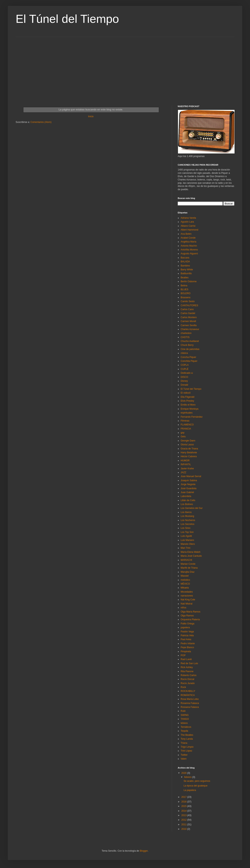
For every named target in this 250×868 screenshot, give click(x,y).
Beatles (185, 278)
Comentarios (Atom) (41, 122)
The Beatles (187, 735)
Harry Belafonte (189, 453)
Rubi (183, 711)
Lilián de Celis (188, 500)
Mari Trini (185, 548)
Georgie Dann (188, 441)
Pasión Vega (187, 632)
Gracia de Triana (189, 449)
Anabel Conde (188, 238)
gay (183, 433)
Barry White (187, 270)
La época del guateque (196, 786)
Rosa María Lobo (190, 699)
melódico (185, 580)
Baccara (185, 258)
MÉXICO (185, 584)
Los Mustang (187, 516)
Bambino (185, 266)
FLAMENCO (187, 425)
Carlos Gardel (188, 313)
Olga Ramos (187, 616)
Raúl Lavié (186, 659)
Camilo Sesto (188, 301)
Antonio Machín (189, 246)
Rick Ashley (187, 667)
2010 (184, 829)
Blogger (144, 851)
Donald (184, 385)
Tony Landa (187, 739)
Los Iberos (186, 512)
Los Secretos (187, 524)
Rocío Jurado (188, 683)
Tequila (184, 731)
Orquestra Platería (190, 619)
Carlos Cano (187, 309)
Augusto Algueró (189, 254)
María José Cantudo (191, 556)
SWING (185, 715)
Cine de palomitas (190, 349)
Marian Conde (188, 564)
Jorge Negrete (188, 484)
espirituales (187, 413)
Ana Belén (186, 234)
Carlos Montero (189, 317)
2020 (184, 773)
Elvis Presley (187, 401)
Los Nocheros (188, 520)
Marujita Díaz (188, 572)
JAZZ (183, 472)
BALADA (185, 262)
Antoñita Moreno (189, 250)
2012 (184, 820)
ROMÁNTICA (188, 695)
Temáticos (186, 727)
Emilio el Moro (188, 405)
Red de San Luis (189, 663)
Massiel (185, 576)
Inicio (91, 116)
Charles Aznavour (190, 329)
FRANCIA (186, 429)
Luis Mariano (187, 540)
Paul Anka (186, 639)
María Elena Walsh (191, 552)
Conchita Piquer (189, 361)
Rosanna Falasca (190, 703)
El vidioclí (186, 393)
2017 (184, 797)
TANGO (185, 719)
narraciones (187, 596)
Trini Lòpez (186, 751)
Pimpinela (186, 651)
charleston (186, 333)
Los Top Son (187, 532)
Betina (184, 286)
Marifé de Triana (189, 568)
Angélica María (188, 242)
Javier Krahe (187, 469)
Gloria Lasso (187, 445)
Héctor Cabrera (189, 456)
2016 (184, 802)
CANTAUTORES (189, 305)
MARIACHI (186, 560)
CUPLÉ (185, 369)
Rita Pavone (187, 671)
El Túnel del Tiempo (67, 19)
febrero (188, 777)
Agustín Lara (187, 222)
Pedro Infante (188, 643)
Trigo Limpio (187, 747)
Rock (183, 687)
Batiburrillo (186, 273)
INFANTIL (186, 464)
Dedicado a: (187, 373)
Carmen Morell (188, 321)
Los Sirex (186, 528)
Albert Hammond (189, 230)
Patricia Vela (187, 635)
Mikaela (185, 588)
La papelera (190, 790)
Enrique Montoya (190, 409)
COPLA (185, 365)
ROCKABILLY (188, 691)
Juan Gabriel (187, 492)
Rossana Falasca (190, 707)
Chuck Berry (187, 345)
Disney (184, 381)
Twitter (184, 755)
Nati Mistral (187, 604)
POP (183, 655)
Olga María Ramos (191, 612)
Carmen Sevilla (189, 325)
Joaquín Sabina (189, 480)
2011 (184, 825)
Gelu (183, 437)
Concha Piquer (188, 357)
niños (183, 608)
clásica (184, 353)
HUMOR (185, 461)
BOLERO (186, 293)
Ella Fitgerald (187, 397)
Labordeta (186, 496)
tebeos (184, 723)
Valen (184, 759)
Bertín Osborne (189, 281)
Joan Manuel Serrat (191, 476)
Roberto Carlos (189, 675)
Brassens (186, 297)
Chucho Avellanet (190, 341)
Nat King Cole (188, 600)
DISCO (184, 377)
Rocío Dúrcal (187, 679)
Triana (184, 743)
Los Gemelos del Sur (192, 508)
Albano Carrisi (188, 226)
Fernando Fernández (192, 417)
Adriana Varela (188, 218)
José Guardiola (189, 488)
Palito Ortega (187, 624)
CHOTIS (185, 337)
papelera (185, 627)
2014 (184, 811)
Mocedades (187, 592)
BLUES (184, 289)
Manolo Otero (188, 544)
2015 (184, 806)
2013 (184, 815)
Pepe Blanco (187, 647)
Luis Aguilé (186, 536)
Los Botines (187, 504)
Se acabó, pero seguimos (197, 781)
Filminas (185, 421)
